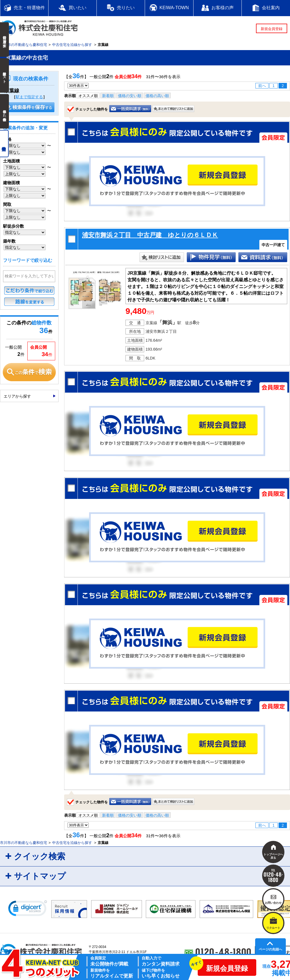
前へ (262, 86)
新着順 (108, 96)
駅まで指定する (29, 97)
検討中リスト (4, 75)
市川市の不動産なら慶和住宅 (24, 45)
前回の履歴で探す (4, 40)
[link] (28, 910)
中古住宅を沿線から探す (72, 45)
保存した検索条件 (4, 111)
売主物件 (4, 144)
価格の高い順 (157, 96)
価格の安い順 (130, 96)
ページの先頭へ (270, 949)
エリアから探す (17, 396)
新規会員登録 (272, 29)
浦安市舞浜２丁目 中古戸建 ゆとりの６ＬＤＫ (150, 235)
